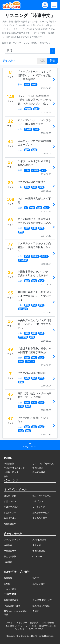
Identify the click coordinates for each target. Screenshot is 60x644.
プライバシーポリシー (16, 623)
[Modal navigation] (54, 5)
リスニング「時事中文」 (44, 464)
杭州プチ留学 (39, 584)
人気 (42, 61)
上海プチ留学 (10, 589)
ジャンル (8, 61)
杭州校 (7, 584)
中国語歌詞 (38, 468)
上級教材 (37, 545)
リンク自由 (31, 626)
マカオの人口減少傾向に (32, 373)
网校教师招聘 (10, 524)
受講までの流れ (11, 507)
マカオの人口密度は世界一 (33, 182)
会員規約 (34, 623)
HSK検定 (8, 562)
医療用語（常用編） (42, 606)
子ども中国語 (10, 557)
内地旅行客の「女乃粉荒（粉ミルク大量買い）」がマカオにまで (34, 296)
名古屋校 (8, 578)
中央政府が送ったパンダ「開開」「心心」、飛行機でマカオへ (34, 324)
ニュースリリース (35, 629)
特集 (6, 476)
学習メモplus (10, 518)
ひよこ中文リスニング (14, 468)
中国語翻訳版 (39, 551)
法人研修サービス (41, 513)
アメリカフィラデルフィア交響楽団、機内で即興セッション (34, 247)
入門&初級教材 (39, 540)
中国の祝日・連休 (12, 606)
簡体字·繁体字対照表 (42, 600)
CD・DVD (37, 557)
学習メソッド (10, 501)
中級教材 (8, 545)
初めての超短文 (40, 472)
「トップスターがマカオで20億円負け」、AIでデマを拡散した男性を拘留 (34, 75)
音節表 (36, 611)
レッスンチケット (12, 540)
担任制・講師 (10, 496)
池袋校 (36, 578)
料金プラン (38, 501)
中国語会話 (9, 464)
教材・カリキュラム (42, 496)
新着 (52, 61)
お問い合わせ (48, 623)
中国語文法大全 (11, 472)
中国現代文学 (10, 551)
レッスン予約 (39, 507)
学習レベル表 (10, 513)
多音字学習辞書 (11, 600)
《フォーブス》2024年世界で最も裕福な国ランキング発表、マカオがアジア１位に (34, 100)
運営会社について (14, 626)
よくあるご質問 (40, 518)
